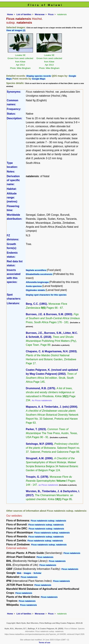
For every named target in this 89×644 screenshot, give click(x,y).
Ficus (51, 14)
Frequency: (14, 109)
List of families (24, 14)
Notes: (11, 172)
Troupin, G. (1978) (37, 477)
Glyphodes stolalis (36, 290)
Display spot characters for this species (46, 295)
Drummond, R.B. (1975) (41, 388)
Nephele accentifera (36, 270)
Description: (15, 118)
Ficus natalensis (72, 553)
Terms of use (44, 643)
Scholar (37, 573)
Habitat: (12, 189)
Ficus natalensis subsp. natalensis (48, 521)
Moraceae (40, 14)
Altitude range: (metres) (12, 198)
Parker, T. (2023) (36, 429)
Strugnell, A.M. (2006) (39, 458)
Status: (11, 114)
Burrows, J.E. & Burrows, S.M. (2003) (49, 314)
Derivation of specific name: (13, 180)
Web (19, 573)
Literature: (13, 303)
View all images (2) (16, 30)
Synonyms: (14, 92)
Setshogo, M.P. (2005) (39, 444)
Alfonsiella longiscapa (38, 282)
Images (27, 573)
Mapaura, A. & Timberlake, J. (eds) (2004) (52, 407)
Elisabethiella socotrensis (39, 274)
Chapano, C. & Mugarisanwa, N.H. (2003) (51, 351)
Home (10, 14)
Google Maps (39, 79)
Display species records (39, 76)
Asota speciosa (34, 286)
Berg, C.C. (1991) (36, 304)
